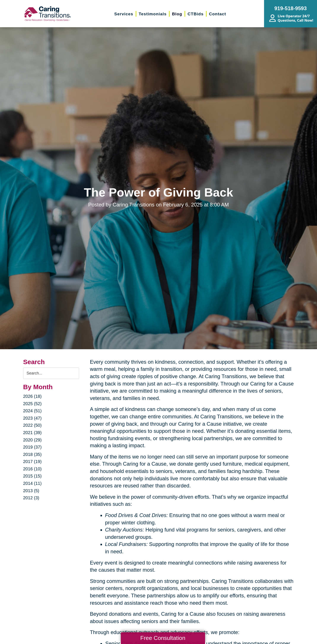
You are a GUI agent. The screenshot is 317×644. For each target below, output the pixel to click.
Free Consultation (163, 638)
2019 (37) (32, 447)
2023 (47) (32, 418)
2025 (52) (32, 404)
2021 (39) (32, 433)
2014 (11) (32, 483)
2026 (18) (32, 396)
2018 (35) (32, 454)
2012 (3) (31, 498)
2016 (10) (32, 469)
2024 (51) (32, 411)
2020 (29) (32, 440)
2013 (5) (31, 491)
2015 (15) (32, 476)
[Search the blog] (51, 373)
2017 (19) (32, 462)
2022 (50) (32, 425)
